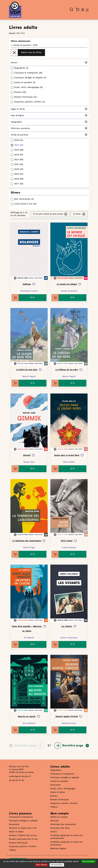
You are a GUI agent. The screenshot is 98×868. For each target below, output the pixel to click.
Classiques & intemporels (62, 774)
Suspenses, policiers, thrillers (64, 803)
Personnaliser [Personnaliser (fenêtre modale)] (57, 865)
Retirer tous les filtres (26, 53)
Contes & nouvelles (59, 781)
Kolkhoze (27, 284)
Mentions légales (58, 849)
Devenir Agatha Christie (67, 717)
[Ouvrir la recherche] (71, 9)
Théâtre (54, 807)
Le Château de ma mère (67, 370)
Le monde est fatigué (67, 284)
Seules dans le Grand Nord (67, 455)
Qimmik (27, 455)
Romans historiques (60, 800)
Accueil (12, 33)
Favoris (54, 832)
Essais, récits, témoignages (63, 789)
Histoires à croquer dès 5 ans (23, 828)
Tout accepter (89, 861)
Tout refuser (41, 865)
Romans (54, 796)
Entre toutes (67, 541)
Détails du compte (59, 817)
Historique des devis (60, 828)
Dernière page (76, 746)
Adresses (55, 821)
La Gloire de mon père (27, 370)
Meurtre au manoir (27, 717)
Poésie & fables (58, 792)
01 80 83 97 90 (17, 780)
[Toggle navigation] (87, 10)
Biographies (56, 770)
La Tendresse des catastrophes (27, 541)
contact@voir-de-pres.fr (20, 776)
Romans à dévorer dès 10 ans (23, 835)
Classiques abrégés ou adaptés (65, 778)
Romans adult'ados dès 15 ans (23, 839)
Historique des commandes (63, 824)
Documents (56, 785)
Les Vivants (67, 627)
